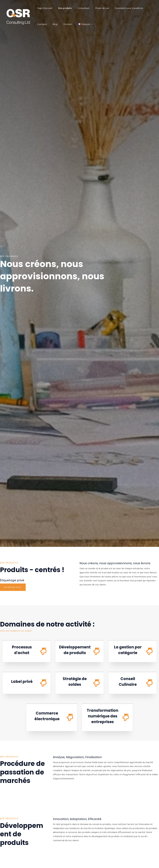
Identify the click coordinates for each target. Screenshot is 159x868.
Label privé (22, 682)
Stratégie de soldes (75, 681)
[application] (72, 24)
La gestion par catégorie (128, 650)
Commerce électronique (47, 716)
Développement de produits (77, 650)
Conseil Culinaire (128, 681)
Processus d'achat (22, 650)
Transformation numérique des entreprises (104, 716)
